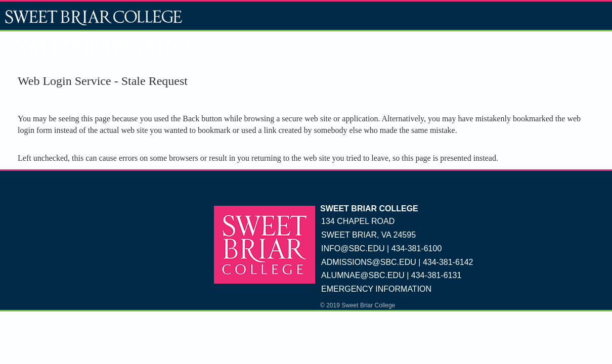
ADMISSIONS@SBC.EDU (369, 262)
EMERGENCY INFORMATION (376, 289)
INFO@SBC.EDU (353, 248)
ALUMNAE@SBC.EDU (363, 275)
